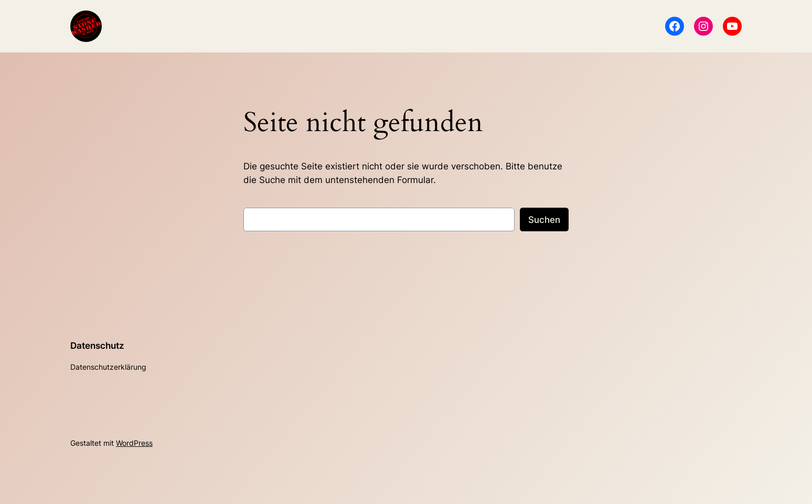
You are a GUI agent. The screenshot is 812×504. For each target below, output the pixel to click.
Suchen (544, 220)
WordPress (134, 443)
